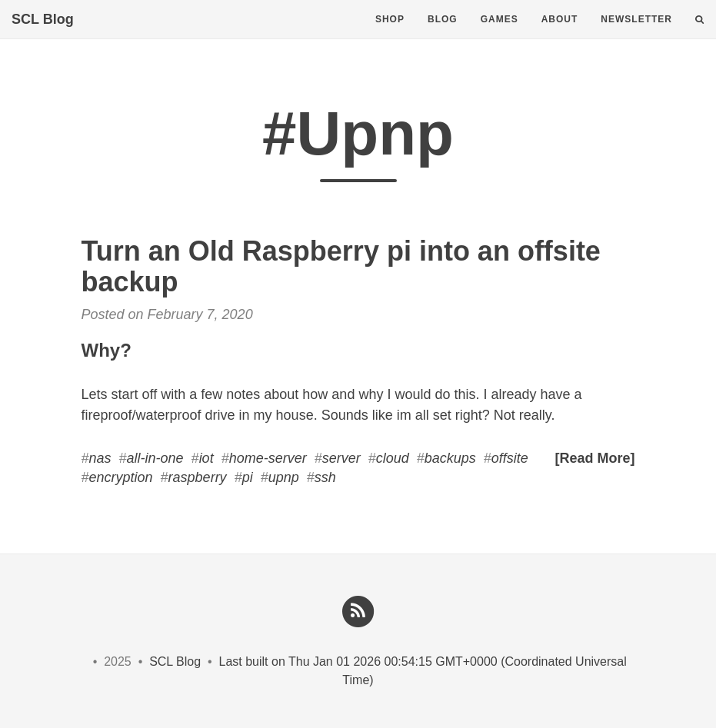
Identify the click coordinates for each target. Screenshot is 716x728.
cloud (393, 458)
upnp (284, 477)
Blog (443, 35)
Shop (390, 35)
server (341, 458)
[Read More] (594, 458)
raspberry (198, 477)
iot (206, 458)
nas (100, 458)
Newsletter (636, 35)
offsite (510, 458)
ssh (325, 477)
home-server (268, 458)
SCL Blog (43, 35)
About (560, 35)
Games (500, 35)
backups (450, 458)
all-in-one (155, 458)
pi (248, 477)
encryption (121, 477)
